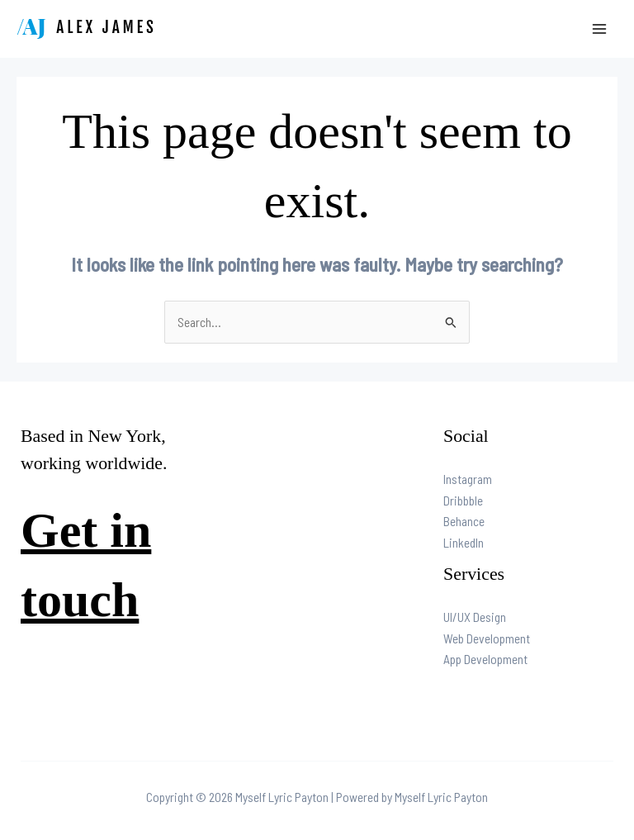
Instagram (468, 479)
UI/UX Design (475, 617)
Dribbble (463, 500)
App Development (485, 659)
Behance (464, 521)
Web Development (487, 638)
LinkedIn (464, 542)
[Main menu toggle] (600, 28)
